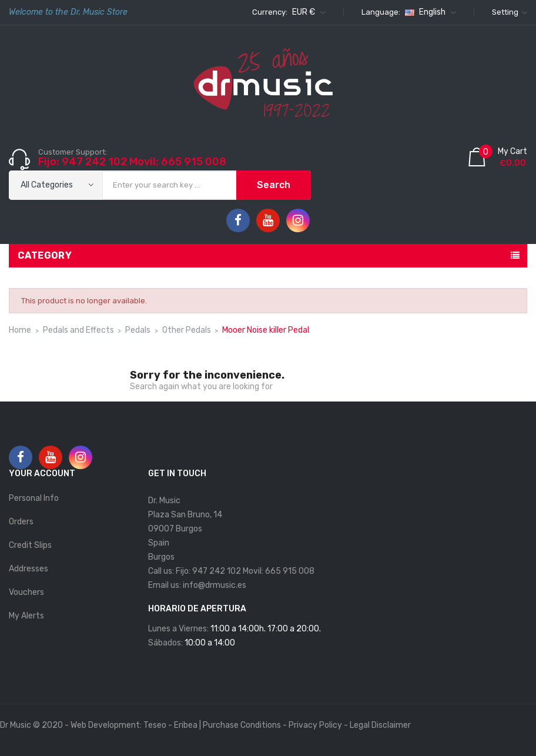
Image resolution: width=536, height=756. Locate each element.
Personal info (34, 498)
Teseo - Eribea (170, 725)
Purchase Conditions (242, 725)
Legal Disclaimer (380, 725)
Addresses (29, 569)
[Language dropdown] (429, 12)
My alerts (26, 616)
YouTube (268, 220)
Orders (21, 522)
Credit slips (30, 545)
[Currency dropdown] (307, 12)
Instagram (298, 220)
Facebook (238, 220)
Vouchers (26, 592)
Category (45, 255)
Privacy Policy (315, 725)
